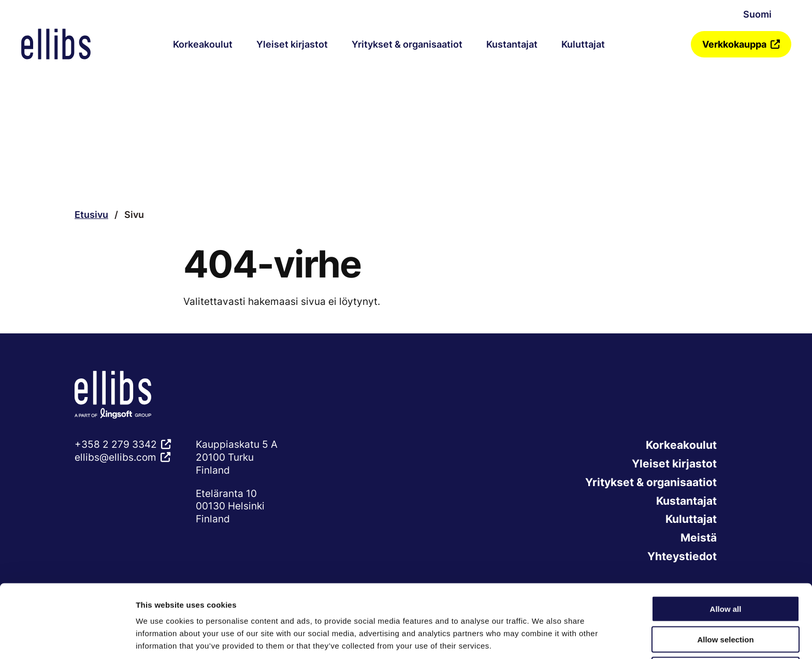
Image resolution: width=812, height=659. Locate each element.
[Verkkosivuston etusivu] (56, 44)
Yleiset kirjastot (292, 44)
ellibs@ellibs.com (115, 457)
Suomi (757, 14)
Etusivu (91, 215)
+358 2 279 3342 (116, 444)
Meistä (698, 540)
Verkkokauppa (734, 44)
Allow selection (725, 599)
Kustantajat (512, 44)
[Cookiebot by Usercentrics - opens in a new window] (67, 639)
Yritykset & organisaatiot (407, 44)
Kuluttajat (583, 44)
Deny (726, 629)
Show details (543, 639)
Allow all (726, 568)
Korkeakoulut (203, 44)
